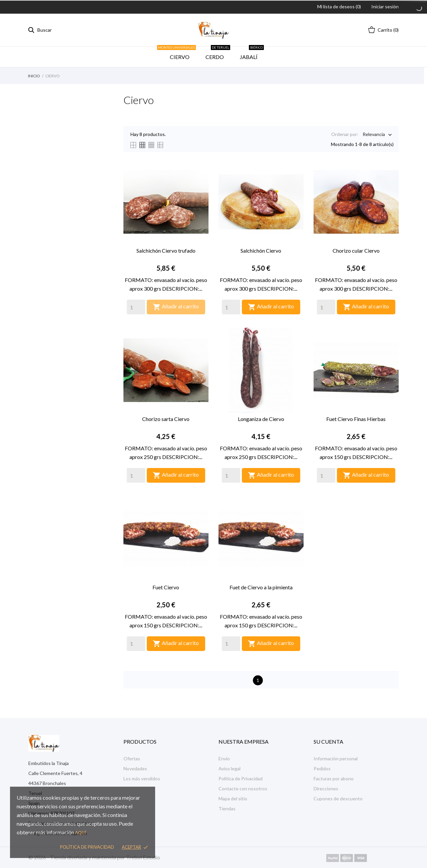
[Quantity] (136, 307)
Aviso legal (230, 768)
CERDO (218, 53)
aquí (81, 833)
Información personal (336, 758)
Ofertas (132, 758)
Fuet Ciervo (166, 587)
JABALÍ (252, 53)
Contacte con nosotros (243, 788)
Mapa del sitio (233, 798)
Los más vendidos (142, 778)
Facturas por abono (334, 778)
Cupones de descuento (338, 798)
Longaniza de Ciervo (261, 419)
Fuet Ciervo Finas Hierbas (356, 419)
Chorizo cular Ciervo (356, 250)
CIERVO (179, 53)
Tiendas (227, 808)
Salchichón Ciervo (261, 250)
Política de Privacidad (241, 778)
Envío (224, 758)
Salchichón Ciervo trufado (166, 250)
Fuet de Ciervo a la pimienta (261, 587)
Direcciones (326, 788)
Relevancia (374, 135)
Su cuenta (328, 741)
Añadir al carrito (176, 307)
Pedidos (322, 768)
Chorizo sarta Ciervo (166, 419)
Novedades (135, 768)
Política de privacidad (87, 847)
